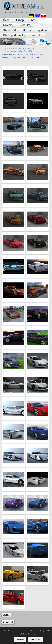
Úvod (6, 20)
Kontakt (37, 35)
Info (33, 20)
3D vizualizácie (18, 48)
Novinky (8, 25)
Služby (27, 30)
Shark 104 (9, 30)
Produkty (25, 25)
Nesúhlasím (35, 639)
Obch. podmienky (14, 35)
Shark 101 (30, 48)
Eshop (20, 20)
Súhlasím (20, 639)
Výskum (43, 30)
